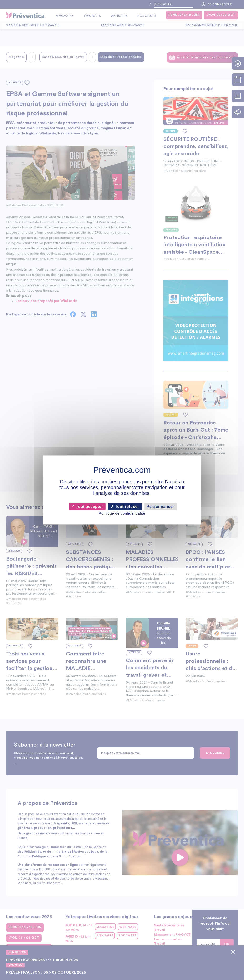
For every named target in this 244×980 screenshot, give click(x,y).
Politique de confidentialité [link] (122, 513)
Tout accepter (87, 507)
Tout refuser (125, 507)
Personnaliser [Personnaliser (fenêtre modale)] (161, 507)
